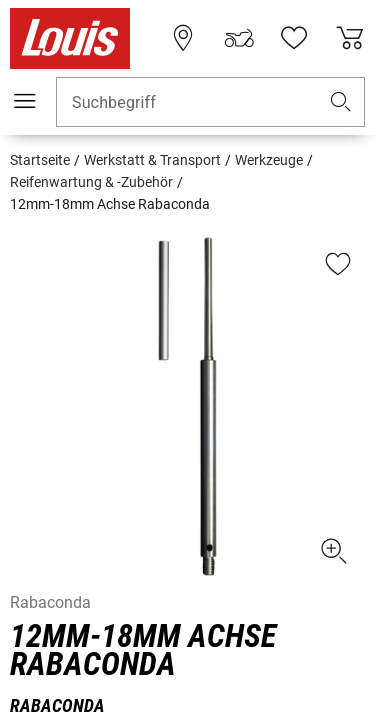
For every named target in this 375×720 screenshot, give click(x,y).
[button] (341, 102)
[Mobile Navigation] (25, 101)
